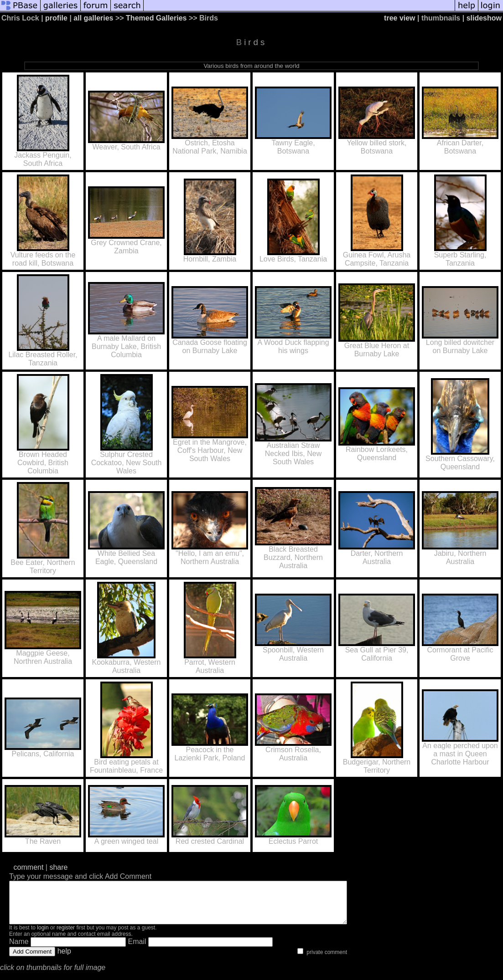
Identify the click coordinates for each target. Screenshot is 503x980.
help (64, 959)
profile (56, 18)
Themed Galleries (156, 18)
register (66, 936)
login (43, 936)
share (58, 867)
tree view (399, 18)
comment (29, 867)
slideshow (484, 18)
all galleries (93, 18)
